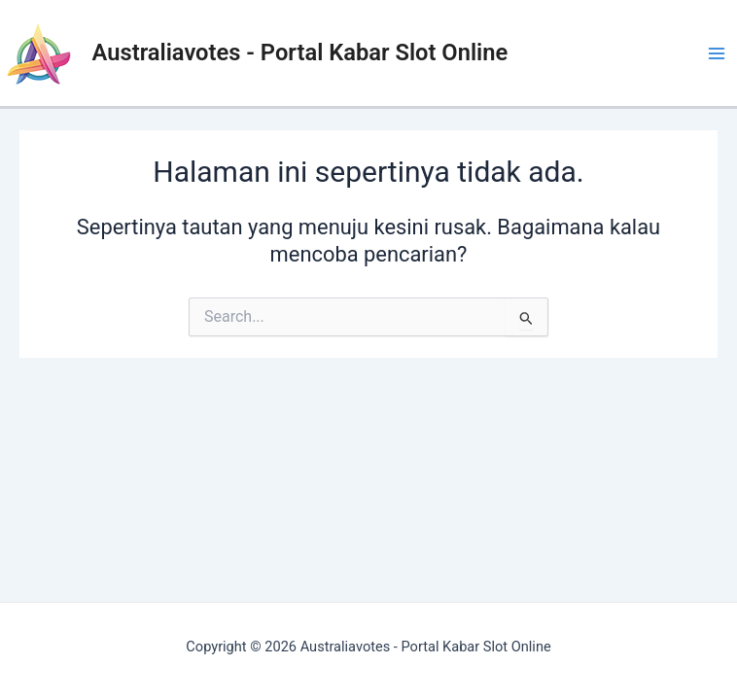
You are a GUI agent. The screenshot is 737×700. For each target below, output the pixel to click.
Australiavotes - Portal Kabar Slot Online (300, 52)
